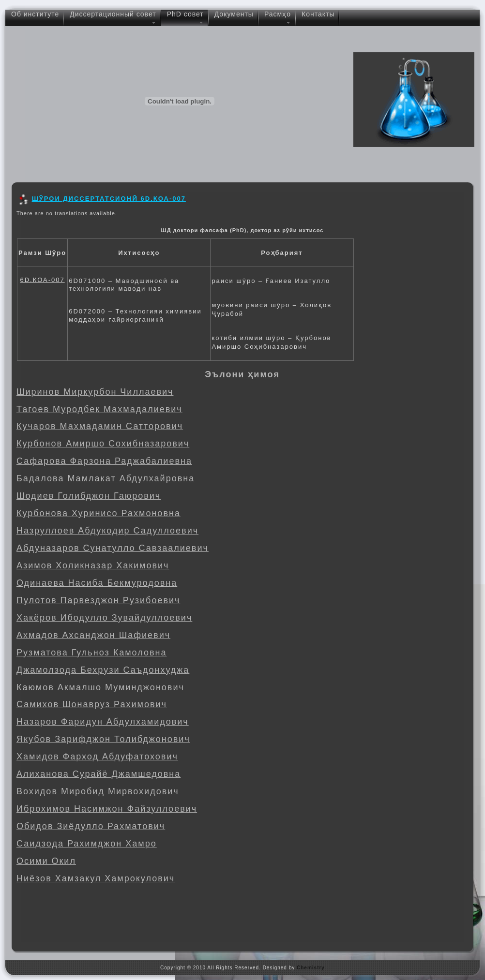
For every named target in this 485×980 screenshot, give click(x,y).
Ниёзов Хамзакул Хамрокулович (96, 878)
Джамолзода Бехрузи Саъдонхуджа (103, 670)
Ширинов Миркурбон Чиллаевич (95, 392)
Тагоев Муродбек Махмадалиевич (99, 409)
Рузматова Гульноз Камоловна (91, 653)
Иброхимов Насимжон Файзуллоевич (107, 809)
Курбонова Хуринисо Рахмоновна (99, 513)
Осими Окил (46, 861)
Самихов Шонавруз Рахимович (92, 704)
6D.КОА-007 (42, 280)
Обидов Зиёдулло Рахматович (91, 826)
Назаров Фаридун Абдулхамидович (103, 722)
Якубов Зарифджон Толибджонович (103, 739)
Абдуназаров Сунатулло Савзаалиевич (113, 548)
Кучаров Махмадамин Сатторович (100, 426)
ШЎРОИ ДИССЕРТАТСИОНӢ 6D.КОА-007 (109, 199)
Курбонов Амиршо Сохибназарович (103, 444)
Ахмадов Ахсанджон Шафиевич (93, 635)
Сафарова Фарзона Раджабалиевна (104, 461)
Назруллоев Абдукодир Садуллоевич (107, 531)
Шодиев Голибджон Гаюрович (89, 496)
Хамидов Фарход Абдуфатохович (97, 757)
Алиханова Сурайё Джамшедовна (99, 774)
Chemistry (311, 968)
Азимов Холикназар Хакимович (93, 565)
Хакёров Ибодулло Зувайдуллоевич (104, 618)
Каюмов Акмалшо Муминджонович (100, 687)
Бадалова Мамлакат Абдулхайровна (106, 478)
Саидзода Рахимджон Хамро (87, 844)
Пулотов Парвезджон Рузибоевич (98, 600)
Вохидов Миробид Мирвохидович (98, 791)
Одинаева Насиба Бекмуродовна (97, 583)
